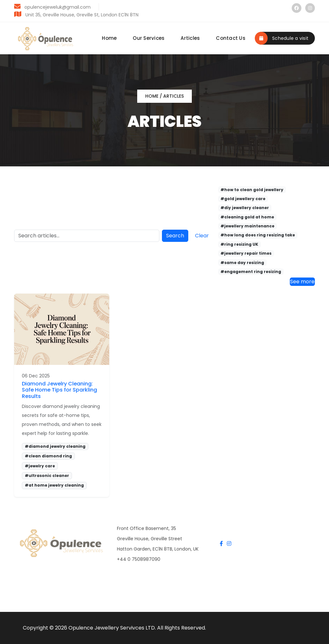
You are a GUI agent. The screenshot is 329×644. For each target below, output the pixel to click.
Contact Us (231, 38)
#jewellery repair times (246, 253)
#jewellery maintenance (247, 226)
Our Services (149, 38)
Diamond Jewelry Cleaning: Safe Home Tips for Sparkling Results (59, 390)
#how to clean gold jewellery (252, 190)
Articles (190, 38)
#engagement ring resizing (251, 272)
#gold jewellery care (243, 199)
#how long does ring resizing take (258, 235)
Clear (202, 236)
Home (109, 38)
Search (175, 236)
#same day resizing (242, 263)
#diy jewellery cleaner (245, 208)
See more (302, 282)
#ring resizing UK (239, 244)
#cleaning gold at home (247, 217)
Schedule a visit (282, 38)
